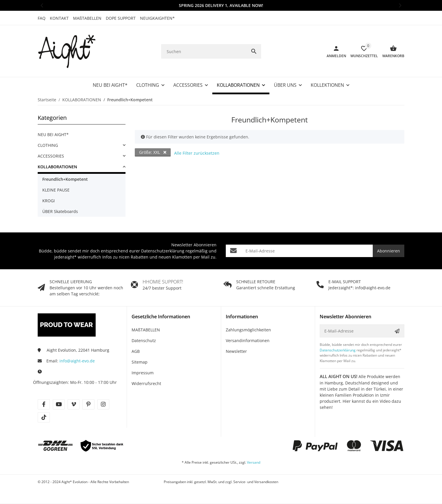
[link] (82, 145)
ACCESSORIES (51, 156)
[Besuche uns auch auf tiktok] (44, 417)
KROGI (49, 201)
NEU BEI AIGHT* (53, 134)
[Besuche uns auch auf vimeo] (73, 404)
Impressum (143, 373)
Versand (254, 462)
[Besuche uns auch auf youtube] (59, 404)
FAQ (42, 18)
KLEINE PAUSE (56, 190)
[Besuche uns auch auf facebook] (44, 404)
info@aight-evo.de (77, 361)
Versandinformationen (248, 340)
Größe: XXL (153, 152)
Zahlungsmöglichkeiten (248, 330)
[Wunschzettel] (362, 51)
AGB (136, 351)
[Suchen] (204, 52)
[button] (42, 5)
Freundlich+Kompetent (65, 179)
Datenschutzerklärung (163, 251)
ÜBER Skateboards (60, 211)
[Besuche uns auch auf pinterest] (88, 404)
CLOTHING (48, 145)
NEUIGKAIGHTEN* (157, 18)
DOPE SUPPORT (121, 18)
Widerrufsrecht (146, 383)
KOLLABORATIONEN (57, 167)
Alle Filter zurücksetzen (197, 153)
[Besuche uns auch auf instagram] (103, 404)
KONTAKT (59, 18)
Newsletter (236, 351)
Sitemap (140, 362)
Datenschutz (144, 340)
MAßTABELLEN (87, 18)
